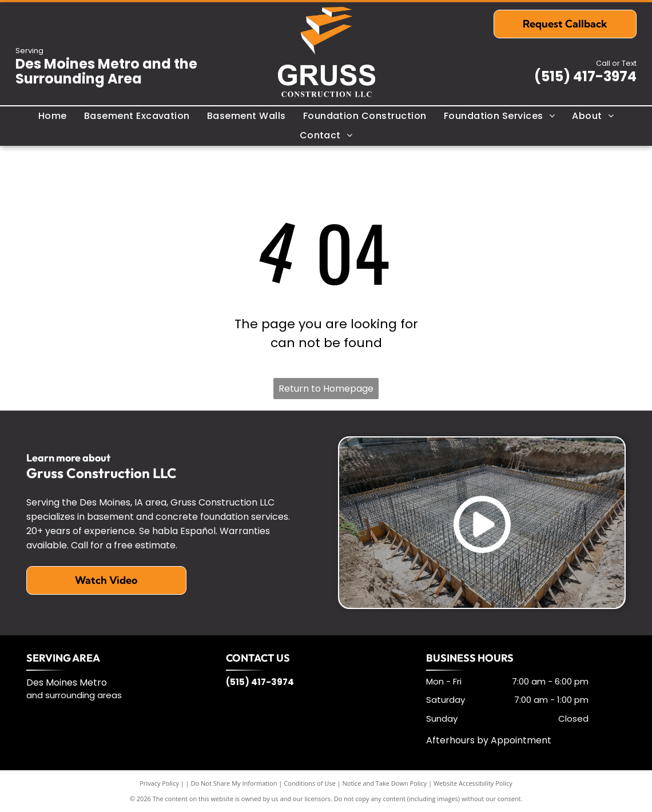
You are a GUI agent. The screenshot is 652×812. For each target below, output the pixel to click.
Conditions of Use (310, 783)
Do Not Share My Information (234, 783)
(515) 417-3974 (585, 76)
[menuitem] (53, 116)
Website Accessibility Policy (473, 783)
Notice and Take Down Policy (385, 783)
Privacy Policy (159, 783)
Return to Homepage (326, 389)
